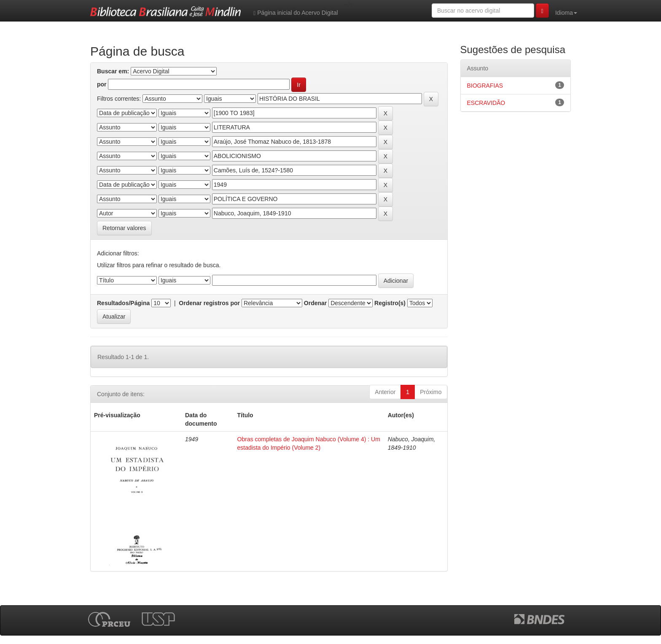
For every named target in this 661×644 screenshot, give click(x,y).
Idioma (566, 13)
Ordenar (315, 303)
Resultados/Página (123, 303)
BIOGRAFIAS (485, 86)
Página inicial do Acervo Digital (296, 13)
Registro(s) (390, 303)
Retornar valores (124, 228)
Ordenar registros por (209, 303)
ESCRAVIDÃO (486, 103)
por (102, 84)
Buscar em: (113, 71)
